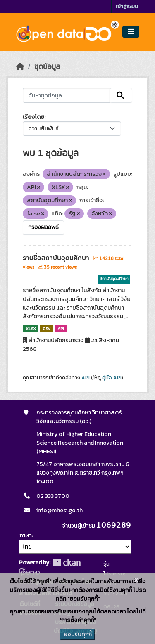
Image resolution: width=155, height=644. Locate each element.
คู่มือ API (112, 378)
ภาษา (25, 536)
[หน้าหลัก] (20, 66)
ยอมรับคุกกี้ (78, 634)
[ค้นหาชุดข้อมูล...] (67, 95)
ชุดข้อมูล (47, 66)
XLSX (31, 329)
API (61, 329)
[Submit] (121, 95)
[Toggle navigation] (131, 32)
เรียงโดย (33, 117)
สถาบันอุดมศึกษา (114, 279)
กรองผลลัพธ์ (43, 227)
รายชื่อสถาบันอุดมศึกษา (57, 258)
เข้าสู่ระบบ (127, 6)
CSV (46, 329)
